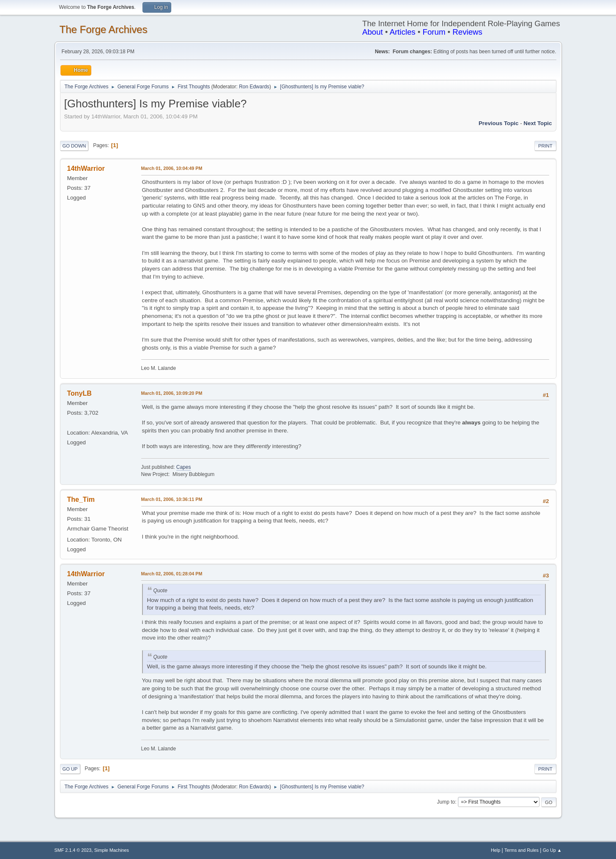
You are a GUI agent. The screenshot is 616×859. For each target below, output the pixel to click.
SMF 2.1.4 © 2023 (73, 850)
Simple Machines (112, 850)
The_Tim (81, 499)
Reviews (467, 32)
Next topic (538, 123)
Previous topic (499, 123)
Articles (402, 32)
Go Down (74, 146)
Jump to (446, 802)
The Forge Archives (104, 29)
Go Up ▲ (552, 850)
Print (545, 146)
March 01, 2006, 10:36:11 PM (172, 499)
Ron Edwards (254, 87)
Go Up (70, 769)
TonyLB (79, 393)
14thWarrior (86, 168)
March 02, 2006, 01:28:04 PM (172, 574)
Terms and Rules (522, 850)
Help (496, 850)
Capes (184, 467)
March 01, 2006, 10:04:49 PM (172, 168)
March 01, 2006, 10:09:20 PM (172, 393)
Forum (434, 32)
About (373, 32)
